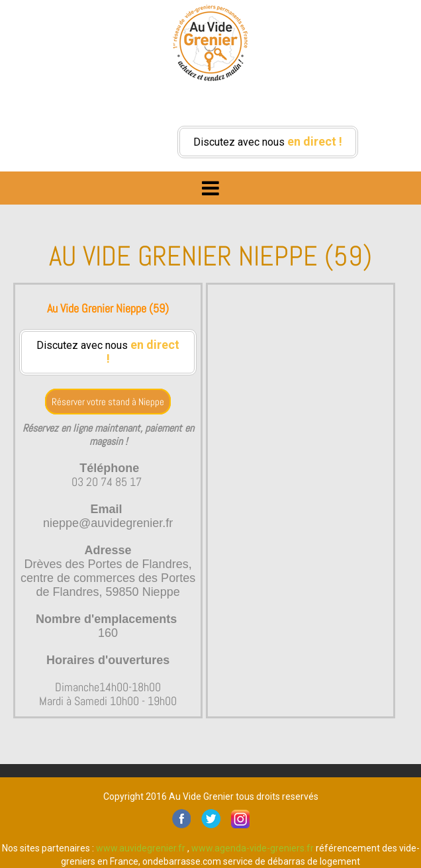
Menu (210, 185)
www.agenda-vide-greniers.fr (253, 848)
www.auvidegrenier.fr (141, 848)
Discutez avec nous (268, 141)
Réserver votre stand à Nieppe (108, 402)
